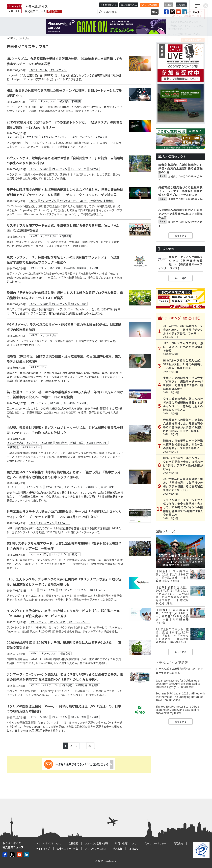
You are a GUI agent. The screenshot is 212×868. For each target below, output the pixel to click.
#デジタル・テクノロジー (55, 137)
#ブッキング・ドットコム (72, 590)
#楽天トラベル (97, 590)
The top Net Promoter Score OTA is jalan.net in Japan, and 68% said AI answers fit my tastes (177, 710)
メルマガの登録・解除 (97, 843)
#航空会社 (65, 653)
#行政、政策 (77, 443)
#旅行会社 (55, 268)
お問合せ (134, 848)
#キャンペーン (35, 487)
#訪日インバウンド (82, 137)
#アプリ (35, 685)
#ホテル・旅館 (79, 304)
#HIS (33, 101)
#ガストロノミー (31, 447)
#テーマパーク (79, 169)
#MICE (34, 335)
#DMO (34, 201)
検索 (155, 12)
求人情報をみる (129, 5)
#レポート (32, 443)
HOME (10, 38)
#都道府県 (13, 447)
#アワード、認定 (39, 169)
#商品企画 (65, 236)
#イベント (63, 523)
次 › (91, 746)
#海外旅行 (55, 403)
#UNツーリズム (39, 70)
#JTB (33, 590)
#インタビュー (16, 487)
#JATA (34, 236)
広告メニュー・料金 (67, 848)
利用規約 (178, 843)
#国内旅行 (61, 443)
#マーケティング (74, 487)
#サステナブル (58, 70)
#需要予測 (102, 137)
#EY (17, 137)
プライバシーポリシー (155, 843)
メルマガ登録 (149, 5)
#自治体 (94, 268)
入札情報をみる (109, 5)
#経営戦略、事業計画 (70, 101)
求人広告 (117, 848)
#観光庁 (75, 554)
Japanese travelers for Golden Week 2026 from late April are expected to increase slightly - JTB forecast (178, 684)
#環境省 (94, 169)
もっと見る (181, 236)
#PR (33, 523)
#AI (10, 137)
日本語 (169, 5)
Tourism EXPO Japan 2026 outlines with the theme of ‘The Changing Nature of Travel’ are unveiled (180, 696)
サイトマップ (43, 848)
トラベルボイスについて (49, 843)
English (181, 5)
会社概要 (73, 843)
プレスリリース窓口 (95, 848)
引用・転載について (126, 843)
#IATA (34, 653)
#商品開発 (47, 443)
